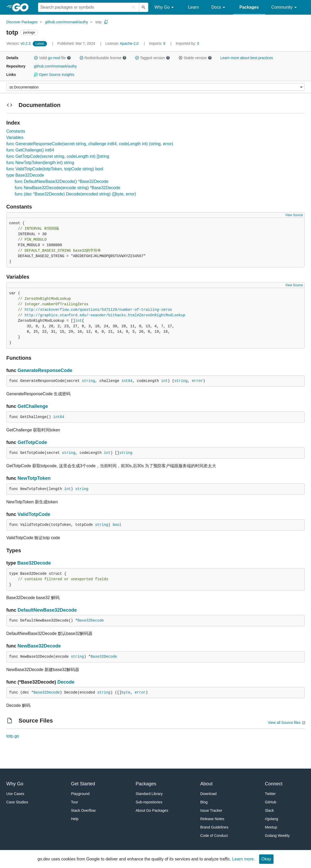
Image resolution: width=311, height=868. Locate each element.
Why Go (165, 7)
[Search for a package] (89, 7)
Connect (274, 784)
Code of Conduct (214, 836)
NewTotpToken (34, 478)
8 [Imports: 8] (158, 43)
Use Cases (15, 794)
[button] (36, 58)
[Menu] (155, 87)
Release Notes (212, 819)
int (78, 321)
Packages (249, 7)
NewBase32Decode (39, 646)
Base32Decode (34, 563)
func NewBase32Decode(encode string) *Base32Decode (67, 188)
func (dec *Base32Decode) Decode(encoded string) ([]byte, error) (75, 194)
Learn (193, 7)
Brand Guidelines (214, 827)
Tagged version (152, 58)
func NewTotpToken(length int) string (40, 163)
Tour (75, 802)
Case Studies (17, 802)
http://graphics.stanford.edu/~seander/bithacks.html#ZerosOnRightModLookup (105, 315)
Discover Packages (22, 22)
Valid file (52, 58)
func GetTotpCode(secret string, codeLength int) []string (58, 156)
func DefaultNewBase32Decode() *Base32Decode (62, 181)
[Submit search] (144, 7)
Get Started (83, 784)
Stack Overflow (83, 810)
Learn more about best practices (247, 58)
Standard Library (149, 794)
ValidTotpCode (34, 514)
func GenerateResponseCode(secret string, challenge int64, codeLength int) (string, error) (90, 144)
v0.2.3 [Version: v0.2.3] (19, 43)
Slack (269, 810)
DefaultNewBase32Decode (47, 610)
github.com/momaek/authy (67, 22)
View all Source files (284, 723)
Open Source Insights (54, 75)
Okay (266, 859)
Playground (80, 794)
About (206, 784)
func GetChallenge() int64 (30, 150)
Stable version (195, 58)
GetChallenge (33, 406)
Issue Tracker (211, 810)
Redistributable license (103, 58)
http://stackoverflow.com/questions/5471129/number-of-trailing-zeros (98, 310)
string (88, 381)
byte (126, 692)
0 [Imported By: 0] (187, 43)
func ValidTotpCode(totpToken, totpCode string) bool (55, 169)
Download (208, 794)
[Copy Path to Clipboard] (106, 22)
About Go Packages (152, 810)
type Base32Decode (25, 175)
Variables (15, 137)
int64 (127, 381)
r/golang (272, 819)
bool (117, 525)
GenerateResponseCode (45, 370)
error (197, 381)
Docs (219, 7)
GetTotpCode (32, 442)
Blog (204, 802)
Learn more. (243, 859)
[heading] (22, 7)
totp (98, 22)
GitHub (271, 802)
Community (285, 7)
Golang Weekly (277, 836)
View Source (294, 215)
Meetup (271, 827)
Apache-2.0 (129, 43)
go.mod (54, 58)
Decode (66, 682)
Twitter (270, 794)
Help (75, 819)
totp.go (13, 736)
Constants (16, 131)
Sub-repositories (149, 802)
